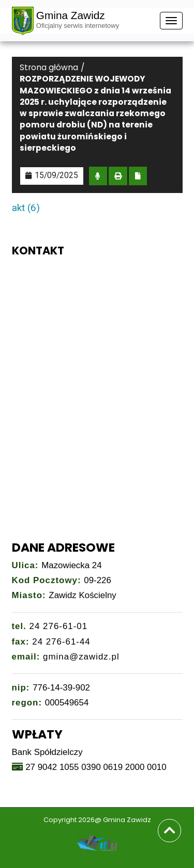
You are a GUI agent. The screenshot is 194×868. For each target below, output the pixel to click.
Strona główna (49, 67)
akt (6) (26, 208)
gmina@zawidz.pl (81, 657)
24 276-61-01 (59, 626)
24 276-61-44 (61, 642)
